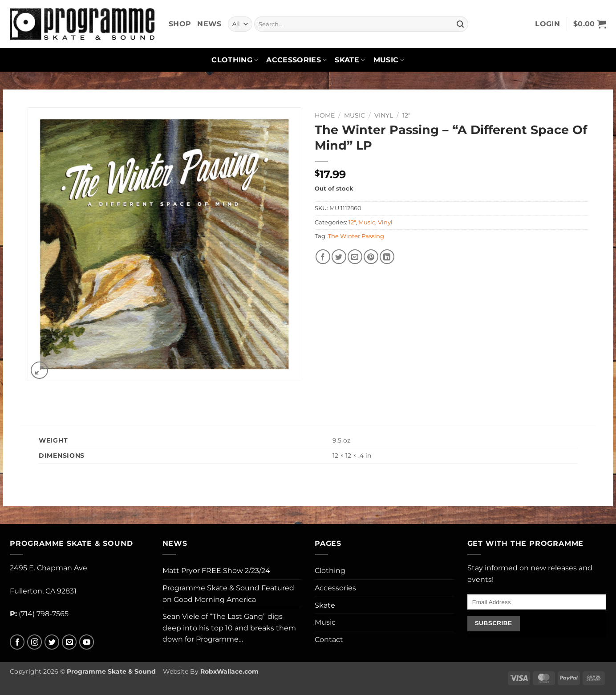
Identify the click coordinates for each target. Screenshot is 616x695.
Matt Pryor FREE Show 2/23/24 (216, 571)
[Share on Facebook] (323, 257)
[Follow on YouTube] (87, 642)
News (209, 24)
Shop (180, 24)
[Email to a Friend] (355, 257)
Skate (350, 60)
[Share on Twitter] (339, 257)
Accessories (296, 60)
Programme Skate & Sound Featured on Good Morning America (228, 594)
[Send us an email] (69, 642)
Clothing (235, 60)
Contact (329, 640)
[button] (547, 24)
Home (325, 115)
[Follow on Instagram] (34, 642)
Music (389, 60)
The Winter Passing (356, 236)
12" (406, 115)
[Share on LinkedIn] (387, 257)
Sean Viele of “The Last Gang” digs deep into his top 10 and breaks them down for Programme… (229, 628)
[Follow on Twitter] (52, 642)
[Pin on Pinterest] (371, 257)
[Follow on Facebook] (17, 642)
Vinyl (384, 115)
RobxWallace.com (229, 671)
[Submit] (460, 24)
